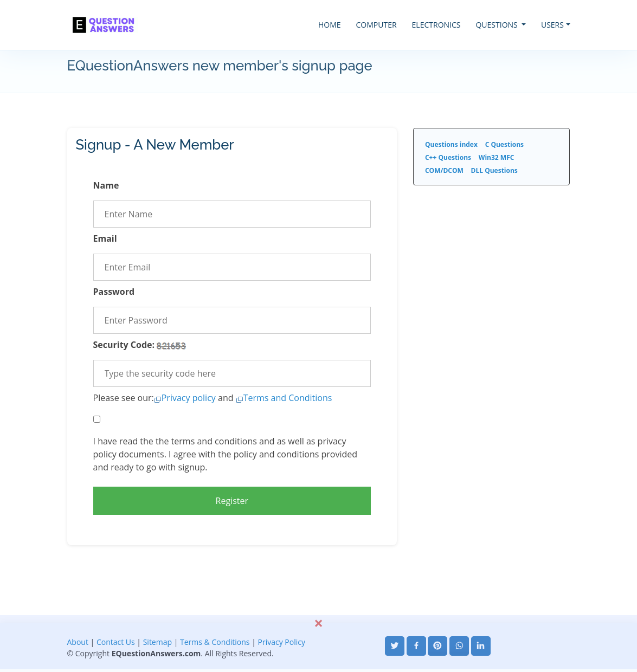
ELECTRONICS (436, 25)
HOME (330, 25)
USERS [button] (552, 25)
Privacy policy (189, 398)
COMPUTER (377, 25)
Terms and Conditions (288, 398)
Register (232, 501)
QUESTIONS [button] (497, 25)
